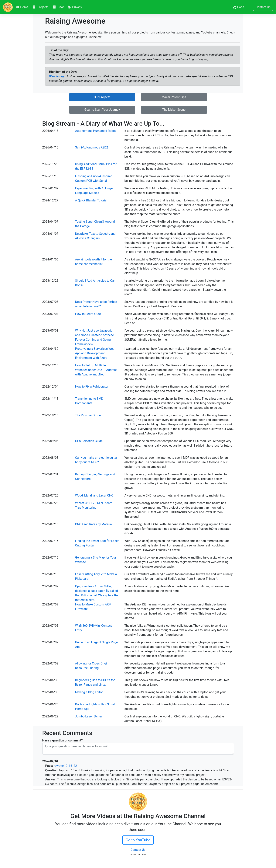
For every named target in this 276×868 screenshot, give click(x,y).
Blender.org (56, 76)
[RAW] (8, 7)
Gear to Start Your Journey (102, 110)
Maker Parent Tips (174, 97)
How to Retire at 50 (88, 314)
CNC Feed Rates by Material (94, 524)
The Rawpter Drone (88, 415)
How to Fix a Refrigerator (92, 387)
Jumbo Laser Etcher (89, 716)
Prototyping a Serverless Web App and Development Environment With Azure (95, 353)
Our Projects (102, 97)
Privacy (75, 7)
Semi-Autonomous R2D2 (92, 147)
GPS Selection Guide (89, 441)
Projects (40, 7)
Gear (58, 7)
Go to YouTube (138, 840)
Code (239, 7)
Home (22, 7)
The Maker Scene (174, 110)
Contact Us (263, 7)
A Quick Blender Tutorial (91, 200)
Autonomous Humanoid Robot (96, 131)
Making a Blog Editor (89, 692)
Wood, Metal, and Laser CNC (94, 495)
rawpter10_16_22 (65, 766)
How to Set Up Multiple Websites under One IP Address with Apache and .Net (96, 370)
